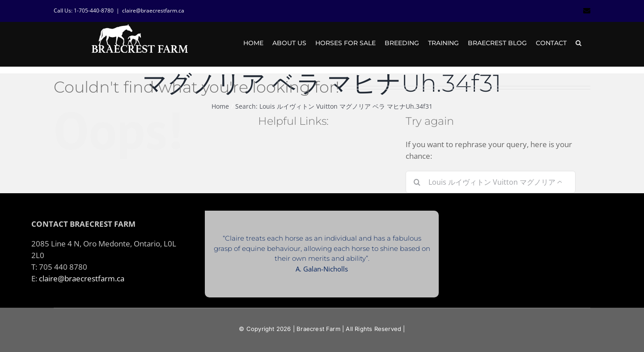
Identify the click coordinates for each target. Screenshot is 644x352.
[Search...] (491, 182)
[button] (578, 43)
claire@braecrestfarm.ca (153, 11)
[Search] (417, 182)
